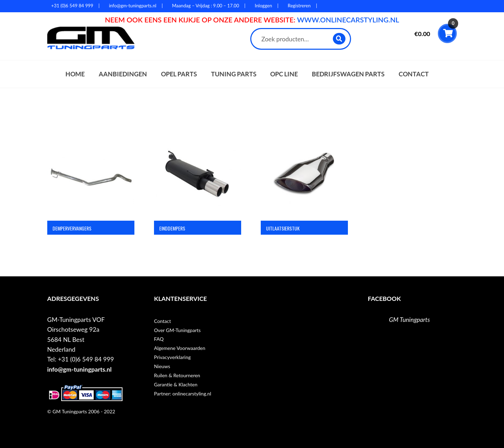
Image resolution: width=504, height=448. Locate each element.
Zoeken (339, 39)
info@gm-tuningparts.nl (79, 369)
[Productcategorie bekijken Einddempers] (198, 188)
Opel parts (179, 74)
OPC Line (284, 74)
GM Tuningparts (409, 320)
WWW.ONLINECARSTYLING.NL (348, 20)
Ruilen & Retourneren (177, 375)
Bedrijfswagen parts (348, 74)
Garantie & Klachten (176, 384)
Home (75, 74)
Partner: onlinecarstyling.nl (183, 394)
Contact (414, 74)
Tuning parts (234, 74)
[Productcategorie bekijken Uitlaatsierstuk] (304, 188)
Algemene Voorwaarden (180, 348)
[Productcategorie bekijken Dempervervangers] (91, 188)
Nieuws (162, 366)
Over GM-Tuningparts (177, 330)
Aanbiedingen (123, 74)
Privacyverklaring (172, 357)
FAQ (159, 339)
